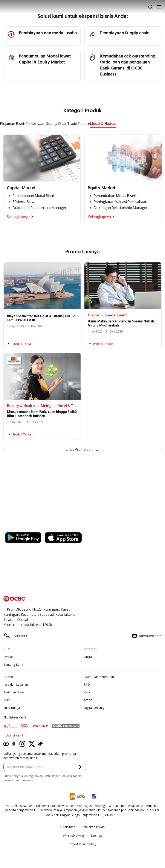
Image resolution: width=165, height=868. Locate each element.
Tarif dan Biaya (14, 692)
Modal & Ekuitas (103, 124)
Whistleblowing (73, 835)
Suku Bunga (12, 708)
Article (88, 700)
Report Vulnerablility (82, 844)
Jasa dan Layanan (16, 684)
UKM (7, 649)
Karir (87, 692)
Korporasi (91, 649)
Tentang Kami (13, 665)
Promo (8, 677)
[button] (79, 767)
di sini (115, 815)
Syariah (8, 657)
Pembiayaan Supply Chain (46, 124)
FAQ (87, 684)
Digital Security (94, 708)
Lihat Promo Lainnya (82, 449)
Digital (88, 657)
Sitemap (96, 835)
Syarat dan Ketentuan (99, 677)
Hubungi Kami (13, 735)
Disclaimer (67, 827)
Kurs (7, 700)
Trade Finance (79, 124)
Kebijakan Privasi (93, 827)
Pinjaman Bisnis (13, 124)
